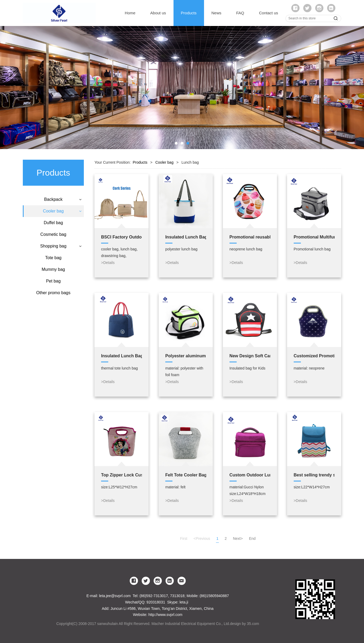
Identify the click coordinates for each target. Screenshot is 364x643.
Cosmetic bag (53, 256)
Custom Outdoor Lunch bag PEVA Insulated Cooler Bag (250, 475)
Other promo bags (53, 314)
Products (189, 13)
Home (130, 13)
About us (158, 13)
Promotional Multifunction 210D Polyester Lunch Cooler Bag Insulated (314, 237)
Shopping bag (53, 268)
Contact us (268, 13)
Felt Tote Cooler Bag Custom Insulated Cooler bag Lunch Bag (186, 475)
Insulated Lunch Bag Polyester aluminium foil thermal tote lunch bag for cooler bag (186, 237)
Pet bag (53, 303)
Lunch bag (53, 232)
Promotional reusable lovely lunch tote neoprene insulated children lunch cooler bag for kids (250, 237)
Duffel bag (53, 244)
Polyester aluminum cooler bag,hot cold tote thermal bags (186, 356)
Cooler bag (53, 211)
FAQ (240, 13)
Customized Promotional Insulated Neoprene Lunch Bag (314, 356)
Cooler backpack (53, 223)
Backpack (53, 199)
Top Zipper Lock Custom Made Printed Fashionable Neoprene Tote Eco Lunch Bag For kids (122, 475)
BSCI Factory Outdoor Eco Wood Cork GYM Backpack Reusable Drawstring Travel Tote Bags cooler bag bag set (122, 237)
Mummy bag (53, 291)
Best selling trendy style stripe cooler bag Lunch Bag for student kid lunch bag (314, 475)
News (216, 13)
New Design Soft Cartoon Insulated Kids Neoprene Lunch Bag (250, 356)
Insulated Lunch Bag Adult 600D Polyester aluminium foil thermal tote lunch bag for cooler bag (122, 356)
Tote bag (53, 279)
